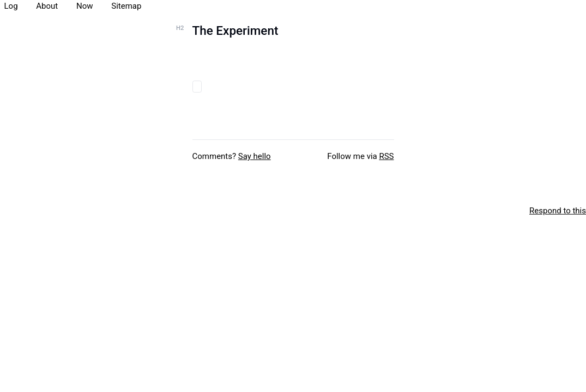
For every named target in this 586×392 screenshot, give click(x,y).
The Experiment (235, 30)
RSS (386, 156)
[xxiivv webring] (5, 211)
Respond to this (558, 211)
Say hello (255, 156)
